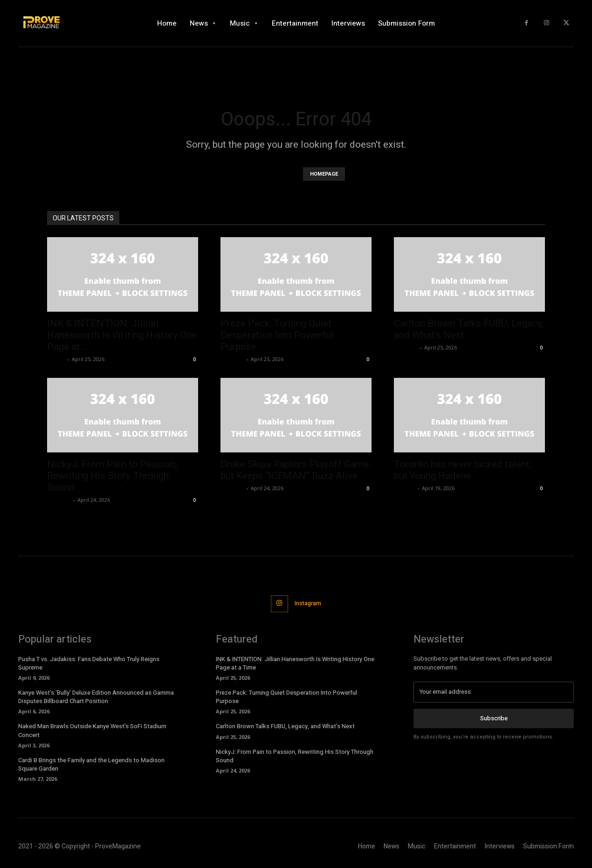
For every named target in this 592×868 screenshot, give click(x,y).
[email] (494, 693)
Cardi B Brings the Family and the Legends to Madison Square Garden (91, 766)
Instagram (310, 604)
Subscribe (494, 719)
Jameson (232, 359)
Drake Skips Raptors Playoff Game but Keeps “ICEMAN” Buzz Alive (295, 470)
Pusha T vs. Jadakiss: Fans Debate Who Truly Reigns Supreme (89, 665)
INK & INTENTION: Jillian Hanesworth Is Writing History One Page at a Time (295, 665)
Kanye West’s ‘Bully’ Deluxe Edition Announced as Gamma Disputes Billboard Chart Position (96, 698)
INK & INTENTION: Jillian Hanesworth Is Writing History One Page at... (122, 335)
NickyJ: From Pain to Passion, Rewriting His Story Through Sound (112, 476)
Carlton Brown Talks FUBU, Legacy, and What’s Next (285, 728)
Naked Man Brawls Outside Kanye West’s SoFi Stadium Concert (92, 732)
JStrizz (56, 359)
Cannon (405, 488)
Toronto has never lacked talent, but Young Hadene (463, 470)
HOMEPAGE (324, 174)
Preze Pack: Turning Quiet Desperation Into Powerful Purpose (277, 335)
